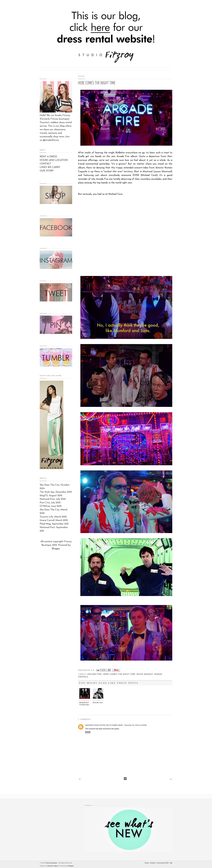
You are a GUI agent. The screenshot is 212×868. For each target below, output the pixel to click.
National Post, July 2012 (53, 499)
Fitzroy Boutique (51, 863)
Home (147, 863)
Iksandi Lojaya (53, 866)
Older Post (170, 779)
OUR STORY (47, 171)
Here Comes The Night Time (119, 674)
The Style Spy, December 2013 (56, 492)
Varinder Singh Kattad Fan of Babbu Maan (104, 725)
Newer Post (80, 779)
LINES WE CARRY (50, 167)
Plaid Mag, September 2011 (54, 524)
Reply (88, 732)
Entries (153, 863)
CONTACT (45, 164)
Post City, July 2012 (50, 503)
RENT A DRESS (48, 157)
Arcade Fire (95, 674)
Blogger (56, 549)
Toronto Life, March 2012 (53, 517)
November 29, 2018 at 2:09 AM (136, 725)
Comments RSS (162, 863)
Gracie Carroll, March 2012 (54, 520)
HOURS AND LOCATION (54, 160)
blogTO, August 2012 (51, 496)
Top (171, 863)
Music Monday (145, 674)
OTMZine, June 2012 (51, 506)
